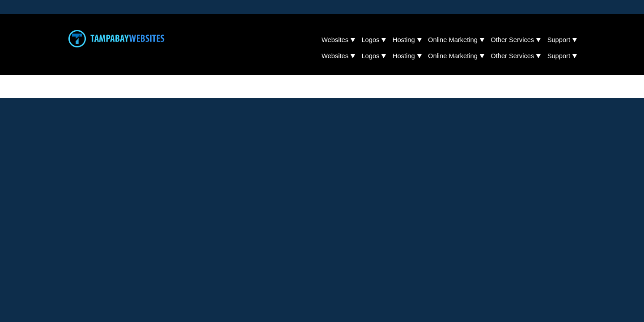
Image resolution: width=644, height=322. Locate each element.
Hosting (404, 40)
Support (559, 40)
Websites (335, 40)
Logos (370, 40)
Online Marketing (453, 40)
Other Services (512, 40)
